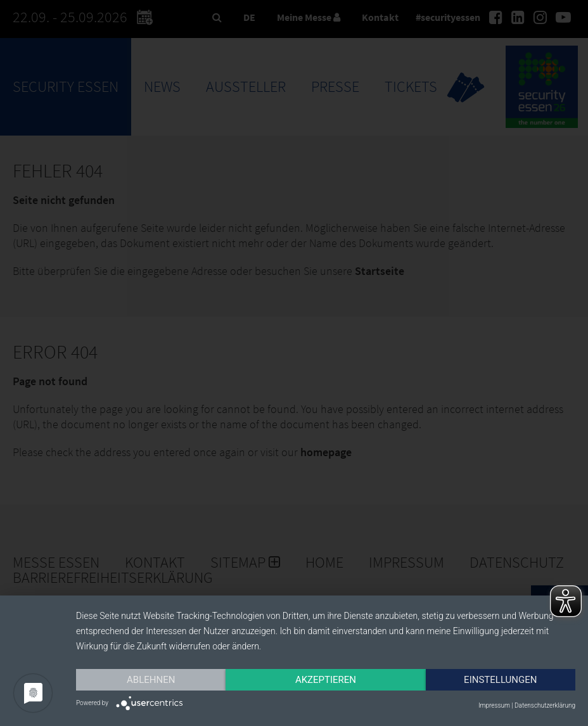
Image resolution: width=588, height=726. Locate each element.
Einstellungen (500, 680)
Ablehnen (151, 680)
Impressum (494, 705)
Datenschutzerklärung (545, 705)
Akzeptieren (326, 680)
